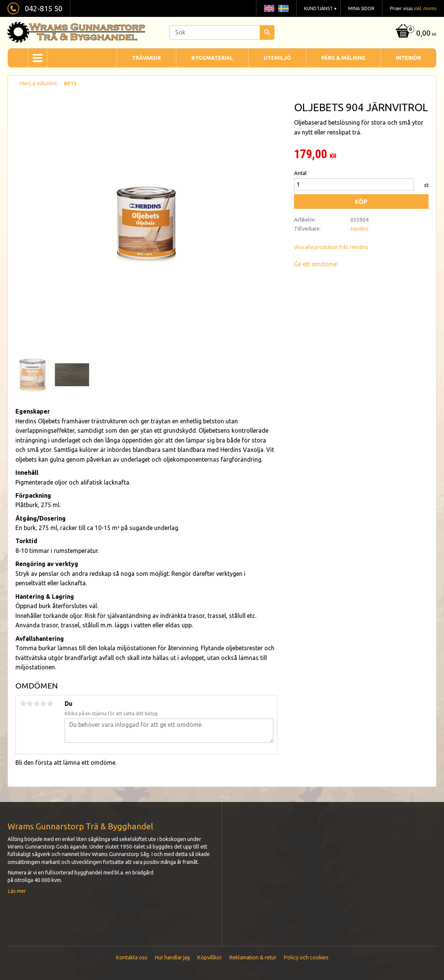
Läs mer (17, 891)
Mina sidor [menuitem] (361, 8)
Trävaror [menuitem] (146, 58)
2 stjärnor (30, 704)
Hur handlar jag (172, 957)
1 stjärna (23, 704)
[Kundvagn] (415, 34)
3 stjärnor (36, 704)
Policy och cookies (306, 957)
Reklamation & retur (253, 957)
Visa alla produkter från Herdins (331, 247)
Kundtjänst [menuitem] (318, 8)
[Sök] (267, 32)
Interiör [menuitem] (408, 58)
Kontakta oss (132, 957)
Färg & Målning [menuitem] (343, 58)
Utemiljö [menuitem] (277, 58)
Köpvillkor (209, 957)
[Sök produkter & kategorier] (222, 32)
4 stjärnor (43, 704)
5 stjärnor (50, 704)
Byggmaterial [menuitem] (212, 58)
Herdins (360, 229)
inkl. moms (425, 8)
